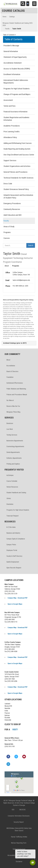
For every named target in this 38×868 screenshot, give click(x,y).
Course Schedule (12, 481)
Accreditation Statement (13, 63)
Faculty (7, 29)
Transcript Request (13, 516)
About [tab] (7, 266)
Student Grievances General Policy (16, 189)
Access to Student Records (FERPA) (17, 69)
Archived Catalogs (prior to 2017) (15, 343)
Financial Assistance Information (16, 112)
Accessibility (12, 855)
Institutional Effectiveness (15, 383)
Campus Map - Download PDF (18, 598)
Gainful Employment (13, 562)
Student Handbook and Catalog (16, 493)
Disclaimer (19, 862)
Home (4, 17)
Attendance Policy (10, 137)
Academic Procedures (12, 126)
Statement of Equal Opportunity (15, 57)
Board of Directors (12, 371)
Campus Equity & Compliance (16, 539)
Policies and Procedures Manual (17, 395)
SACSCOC (22, 810)
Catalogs (12, 17)
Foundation (10, 377)
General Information (11, 51)
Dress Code (8, 184)
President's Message (11, 46)
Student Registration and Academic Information (16, 119)
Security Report (19, 822)
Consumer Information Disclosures (19, 816)
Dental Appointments (13, 452)
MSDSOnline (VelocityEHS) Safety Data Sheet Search (19, 829)
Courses (7, 238)
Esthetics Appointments (14, 458)
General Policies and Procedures (16, 172)
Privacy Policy (25, 855)
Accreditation (11, 366)
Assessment (8, 100)
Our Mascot (10, 400)
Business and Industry (13, 533)
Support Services (10, 160)
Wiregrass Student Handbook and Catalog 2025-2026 (18, 24)
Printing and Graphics (13, 464)
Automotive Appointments (15, 441)
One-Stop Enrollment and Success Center (19, 155)
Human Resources (12, 487)
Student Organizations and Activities (17, 166)
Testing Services (12, 435)
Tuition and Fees (10, 106)
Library (9, 498)
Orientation (10, 504)
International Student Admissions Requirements (16, 81)
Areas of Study (9, 227)
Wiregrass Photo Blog (13, 412)
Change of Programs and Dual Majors (17, 94)
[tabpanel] (19, 279)
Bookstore (10, 423)
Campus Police (11, 545)
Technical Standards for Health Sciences (18, 178)
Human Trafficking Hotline (19, 837)
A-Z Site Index (11, 527)
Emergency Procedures (12, 203)
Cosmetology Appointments (15, 446)
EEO (13, 810)
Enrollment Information (12, 74)
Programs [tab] (16, 266)
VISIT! (15, 730)
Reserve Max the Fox (13, 406)
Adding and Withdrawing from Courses (18, 143)
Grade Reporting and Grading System (17, 149)
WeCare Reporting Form (19, 843)
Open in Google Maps (15, 604)
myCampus (10, 475)
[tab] (19, 343)
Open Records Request (14, 568)
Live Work (10, 429)
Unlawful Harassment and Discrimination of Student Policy (18, 196)
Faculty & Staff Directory (14, 556)
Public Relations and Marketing (16, 389)
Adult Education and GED (13, 215)
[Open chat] (33, 863)
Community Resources (12, 209)
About (8, 360)
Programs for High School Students (17, 89)
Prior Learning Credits (12, 132)
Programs (7, 232)
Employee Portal (12, 550)
